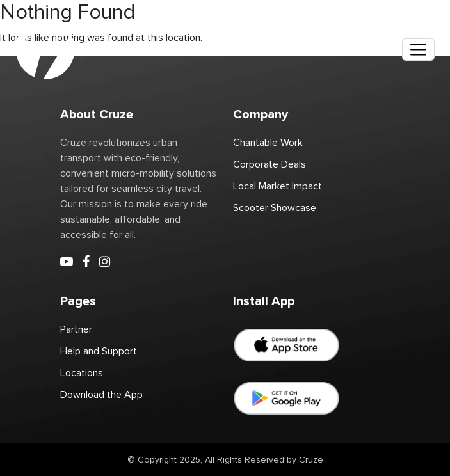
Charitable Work (268, 143)
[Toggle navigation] (418, 50)
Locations (82, 373)
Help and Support (99, 351)
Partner (76, 329)
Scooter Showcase (275, 208)
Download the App (101, 395)
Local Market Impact (277, 186)
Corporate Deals (269, 164)
